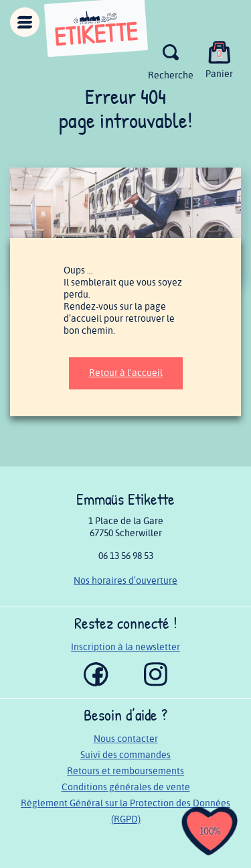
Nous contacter (126, 739)
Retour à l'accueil (126, 373)
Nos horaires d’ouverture (125, 581)
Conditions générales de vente (126, 787)
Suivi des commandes (125, 755)
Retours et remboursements (125, 771)
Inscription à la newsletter (125, 647)
